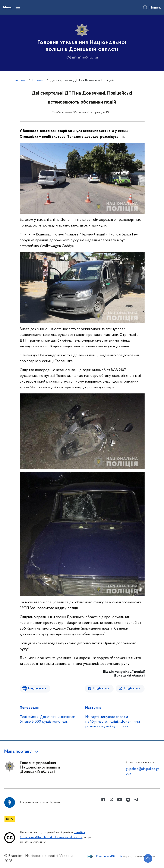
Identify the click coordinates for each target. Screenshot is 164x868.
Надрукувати (37, 689)
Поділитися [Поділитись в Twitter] (132, 689)
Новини (38, 80)
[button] (22, 752)
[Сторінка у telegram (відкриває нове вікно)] (136, 800)
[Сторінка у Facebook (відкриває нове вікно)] (103, 800)
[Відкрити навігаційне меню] (18, 7)
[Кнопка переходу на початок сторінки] (148, 858)
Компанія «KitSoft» (109, 856)
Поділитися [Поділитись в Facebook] (101, 689)
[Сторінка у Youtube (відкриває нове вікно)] (120, 800)
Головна (19, 80)
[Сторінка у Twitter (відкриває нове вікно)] (111, 800)
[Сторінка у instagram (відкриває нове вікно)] (128, 800)
